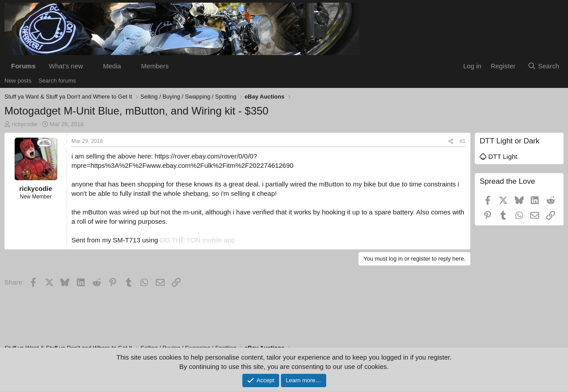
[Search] (543, 66)
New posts (18, 81)
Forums (23, 66)
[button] (90, 66)
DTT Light (499, 156)
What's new (66, 66)
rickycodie (25, 124)
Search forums (57, 81)
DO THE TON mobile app (197, 240)
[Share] (451, 141)
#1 (463, 141)
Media (112, 66)
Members (155, 66)
